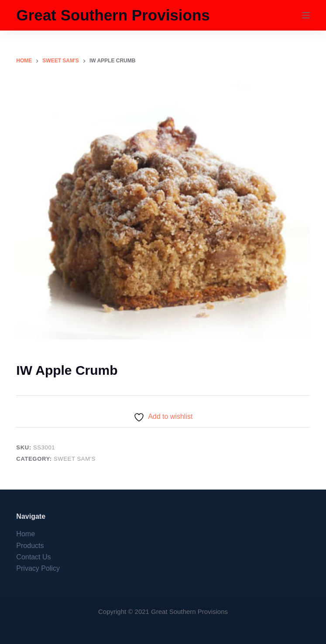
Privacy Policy (38, 568)
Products (30, 546)
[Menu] (306, 15)
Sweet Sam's (75, 459)
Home (26, 534)
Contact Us (33, 557)
